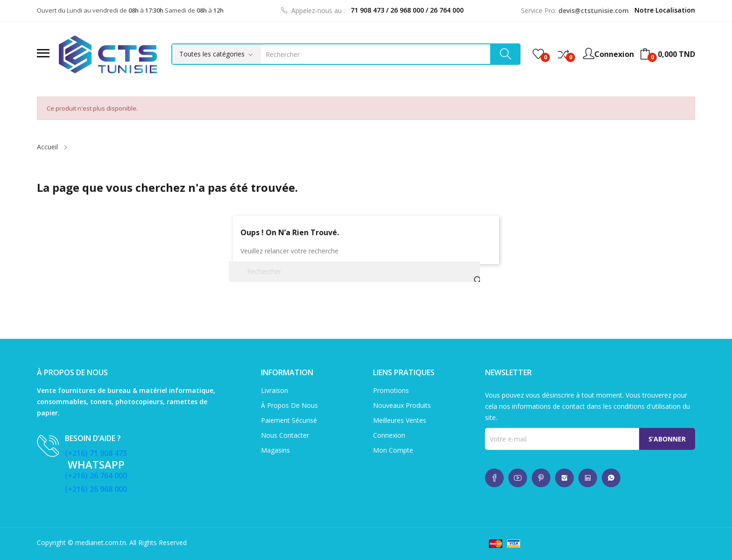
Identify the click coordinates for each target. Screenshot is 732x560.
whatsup (494, 478)
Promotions (391, 390)
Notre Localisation (665, 10)
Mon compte (393, 450)
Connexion (389, 435)
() (538, 54)
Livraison (274, 390)
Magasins (275, 450)
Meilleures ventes (400, 420)
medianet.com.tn (101, 542)
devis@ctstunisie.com (594, 10)
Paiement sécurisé (289, 420)
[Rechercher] (354, 272)
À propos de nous (289, 405)
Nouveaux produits (402, 405)
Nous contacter (285, 435)
